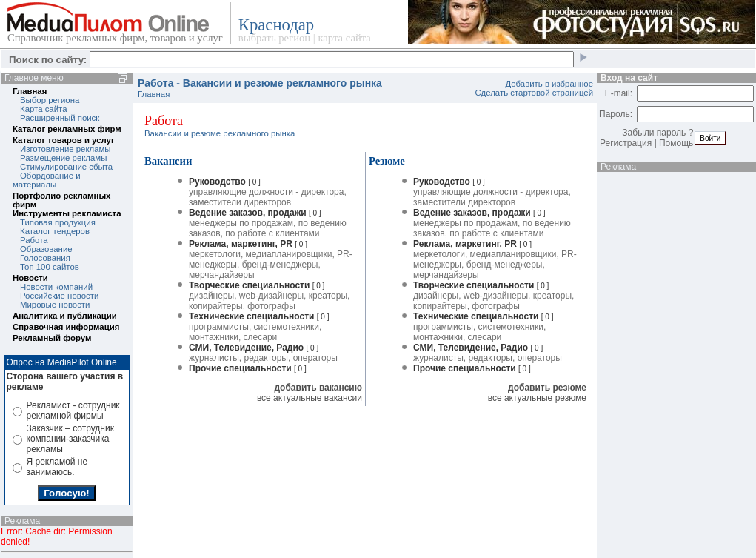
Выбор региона (50, 100)
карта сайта (344, 38)
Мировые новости (55, 305)
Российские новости (59, 296)
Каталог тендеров (55, 231)
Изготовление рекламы (66, 149)
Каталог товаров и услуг (64, 140)
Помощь (676, 143)
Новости (30, 278)
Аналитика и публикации (65, 316)
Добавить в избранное (549, 84)
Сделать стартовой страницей (534, 93)
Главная (30, 91)
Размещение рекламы (63, 158)
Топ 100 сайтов (50, 267)
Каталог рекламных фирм (67, 129)
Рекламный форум (52, 338)
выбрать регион (274, 38)
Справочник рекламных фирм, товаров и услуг (115, 38)
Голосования (45, 258)
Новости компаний (56, 287)
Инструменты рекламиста (67, 213)
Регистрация (626, 143)
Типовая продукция (58, 222)
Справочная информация (66, 327)
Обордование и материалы (47, 180)
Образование (46, 249)
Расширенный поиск (60, 118)
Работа (34, 240)
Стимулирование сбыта (66, 167)
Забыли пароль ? (658, 133)
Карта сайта (43, 109)
